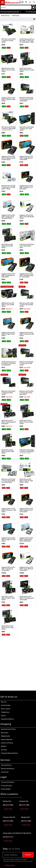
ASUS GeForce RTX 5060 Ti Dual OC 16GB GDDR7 (8, 598)
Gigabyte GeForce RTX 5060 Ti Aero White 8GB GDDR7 (27, 217)
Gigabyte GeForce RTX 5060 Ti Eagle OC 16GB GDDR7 (8, 539)
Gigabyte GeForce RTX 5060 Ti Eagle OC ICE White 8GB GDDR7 (8, 217)
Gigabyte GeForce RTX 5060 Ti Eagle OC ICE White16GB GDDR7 (26, 539)
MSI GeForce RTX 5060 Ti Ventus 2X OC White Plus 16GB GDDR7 (8, 481)
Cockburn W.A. (24, 801)
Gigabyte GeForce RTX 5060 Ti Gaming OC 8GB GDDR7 (27, 334)
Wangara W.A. (25, 817)
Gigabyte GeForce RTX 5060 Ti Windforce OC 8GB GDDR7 (26, 187)
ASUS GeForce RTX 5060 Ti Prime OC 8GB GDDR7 (26, 422)
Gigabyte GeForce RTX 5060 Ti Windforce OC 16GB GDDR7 (26, 510)
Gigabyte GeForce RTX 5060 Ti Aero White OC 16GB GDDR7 (26, 569)
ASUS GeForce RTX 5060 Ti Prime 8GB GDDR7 (7, 246)
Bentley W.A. (7, 801)
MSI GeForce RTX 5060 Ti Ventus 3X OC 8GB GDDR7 (26, 363)
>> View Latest (9, 865)
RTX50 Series (16, 16)
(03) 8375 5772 (8, 837)
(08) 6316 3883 (24, 805)
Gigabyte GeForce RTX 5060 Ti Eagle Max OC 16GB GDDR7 (26, 158)
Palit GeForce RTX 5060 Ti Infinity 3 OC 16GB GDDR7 (27, 129)
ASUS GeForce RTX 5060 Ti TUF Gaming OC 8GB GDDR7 (9, 422)
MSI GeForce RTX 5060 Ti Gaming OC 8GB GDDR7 (8, 393)
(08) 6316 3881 (26, 821)
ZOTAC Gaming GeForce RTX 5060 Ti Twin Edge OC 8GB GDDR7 (9, 363)
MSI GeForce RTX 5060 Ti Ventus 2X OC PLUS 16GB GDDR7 (26, 99)
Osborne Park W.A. (9, 817)
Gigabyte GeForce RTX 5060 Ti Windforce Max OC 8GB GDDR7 (8, 158)
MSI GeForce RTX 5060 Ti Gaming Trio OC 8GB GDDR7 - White (8, 187)
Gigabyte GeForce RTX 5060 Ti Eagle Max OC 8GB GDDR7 (8, 275)
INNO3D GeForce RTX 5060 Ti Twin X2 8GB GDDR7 (8, 305)
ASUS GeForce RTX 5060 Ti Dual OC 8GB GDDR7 (8, 451)
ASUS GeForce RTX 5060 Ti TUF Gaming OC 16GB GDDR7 (27, 598)
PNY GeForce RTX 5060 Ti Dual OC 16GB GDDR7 (9, 128)
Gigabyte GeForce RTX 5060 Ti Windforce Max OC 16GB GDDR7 (27, 275)
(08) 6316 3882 (8, 805)
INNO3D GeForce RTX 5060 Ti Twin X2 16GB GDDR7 (8, 70)
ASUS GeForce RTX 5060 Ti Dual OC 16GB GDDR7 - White (26, 481)
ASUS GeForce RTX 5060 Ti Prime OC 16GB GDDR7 (27, 70)
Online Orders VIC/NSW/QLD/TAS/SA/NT (17, 833)
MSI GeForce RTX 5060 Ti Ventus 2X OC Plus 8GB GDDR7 (26, 393)
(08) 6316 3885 (8, 821)
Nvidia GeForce (5, 16)
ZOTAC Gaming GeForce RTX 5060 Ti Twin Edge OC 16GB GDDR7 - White (27, 41)
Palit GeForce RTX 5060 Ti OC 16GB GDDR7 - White (27, 246)
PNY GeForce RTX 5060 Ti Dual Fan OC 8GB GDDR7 (9, 41)
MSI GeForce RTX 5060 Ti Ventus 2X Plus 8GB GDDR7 (26, 305)
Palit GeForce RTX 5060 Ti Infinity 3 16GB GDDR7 (27, 451)
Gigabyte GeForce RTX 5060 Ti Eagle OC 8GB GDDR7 (8, 334)
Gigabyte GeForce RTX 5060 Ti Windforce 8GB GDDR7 (8, 99)
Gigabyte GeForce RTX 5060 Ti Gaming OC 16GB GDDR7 (8, 569)
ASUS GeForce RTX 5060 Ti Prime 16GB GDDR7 (8, 628)
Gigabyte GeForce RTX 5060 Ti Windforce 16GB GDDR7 (9, 510)
